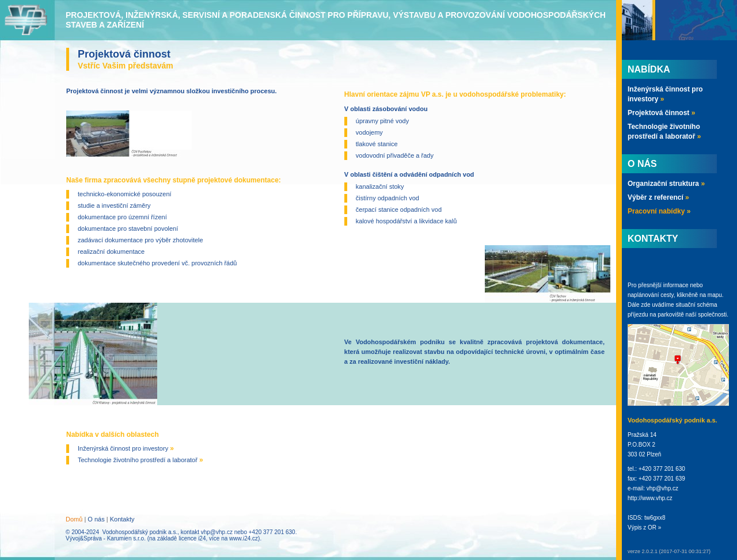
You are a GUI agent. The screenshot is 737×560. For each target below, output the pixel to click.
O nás (96, 519)
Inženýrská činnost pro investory (126, 448)
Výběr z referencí (658, 197)
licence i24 (192, 538)
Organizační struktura (666, 184)
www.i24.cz (244, 538)
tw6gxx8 (655, 518)
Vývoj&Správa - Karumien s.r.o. (106, 538)
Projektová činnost (661, 113)
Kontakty (122, 519)
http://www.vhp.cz (650, 498)
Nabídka (649, 69)
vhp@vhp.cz (217, 532)
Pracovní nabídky (659, 211)
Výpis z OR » (644, 527)
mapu (715, 295)
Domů (74, 519)
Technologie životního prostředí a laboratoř (140, 460)
